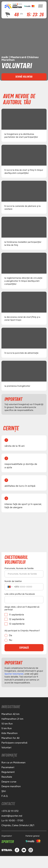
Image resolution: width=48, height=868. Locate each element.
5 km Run (7, 728)
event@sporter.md (12, 816)
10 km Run (7, 724)
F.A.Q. (5, 796)
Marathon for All (10, 738)
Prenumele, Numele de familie (19, 568)
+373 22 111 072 (10, 811)
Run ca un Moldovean (13, 763)
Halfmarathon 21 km (12, 719)
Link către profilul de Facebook (20, 594)
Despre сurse (9, 782)
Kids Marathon (9, 733)
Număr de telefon (13, 581)
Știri (4, 791)
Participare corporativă (14, 743)
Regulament (8, 772)
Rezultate (7, 777)
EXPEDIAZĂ (24, 648)
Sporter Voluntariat (14, 674)
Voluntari (6, 748)
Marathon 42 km (10, 714)
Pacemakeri (8, 767)
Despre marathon (11, 786)
